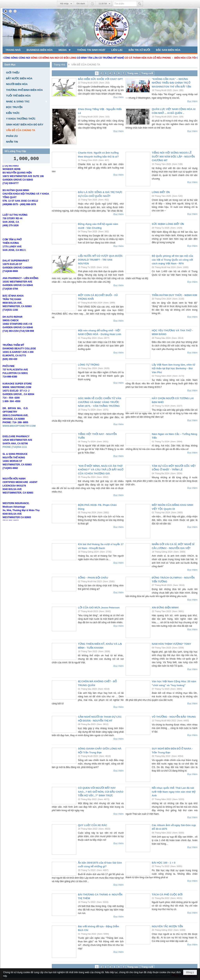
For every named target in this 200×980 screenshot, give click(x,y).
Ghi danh (81, 4)
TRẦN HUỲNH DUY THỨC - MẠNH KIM (174, 295)
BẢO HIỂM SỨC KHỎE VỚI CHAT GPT (100, 79)
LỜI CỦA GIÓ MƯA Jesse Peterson (99, 608)
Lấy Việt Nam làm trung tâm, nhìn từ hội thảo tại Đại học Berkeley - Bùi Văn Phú (173, 368)
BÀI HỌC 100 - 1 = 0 (164, 863)
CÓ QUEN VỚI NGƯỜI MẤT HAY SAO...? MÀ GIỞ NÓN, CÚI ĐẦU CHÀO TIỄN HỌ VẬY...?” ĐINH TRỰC (101, 792)
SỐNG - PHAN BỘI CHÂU (93, 578)
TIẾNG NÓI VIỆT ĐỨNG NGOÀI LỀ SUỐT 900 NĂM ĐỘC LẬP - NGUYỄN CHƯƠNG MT (173, 156)
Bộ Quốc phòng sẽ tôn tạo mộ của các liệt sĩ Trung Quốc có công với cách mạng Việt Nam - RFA (172, 260)
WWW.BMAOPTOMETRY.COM (19, 433)
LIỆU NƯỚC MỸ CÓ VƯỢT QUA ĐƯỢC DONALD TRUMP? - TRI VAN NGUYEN (100, 260)
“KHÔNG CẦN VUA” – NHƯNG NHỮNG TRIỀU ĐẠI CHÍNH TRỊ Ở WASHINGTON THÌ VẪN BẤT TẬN (171, 83)
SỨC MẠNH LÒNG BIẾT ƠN (168, 224)
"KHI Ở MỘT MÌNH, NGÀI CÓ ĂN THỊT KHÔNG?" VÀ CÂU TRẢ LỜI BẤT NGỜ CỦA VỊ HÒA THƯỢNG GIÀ (101, 470)
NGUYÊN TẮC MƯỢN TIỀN (167, 926)
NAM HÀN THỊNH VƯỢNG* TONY (171, 644)
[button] (65, 50)
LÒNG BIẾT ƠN (161, 192)
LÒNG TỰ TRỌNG (89, 365)
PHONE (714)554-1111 (15, 454)
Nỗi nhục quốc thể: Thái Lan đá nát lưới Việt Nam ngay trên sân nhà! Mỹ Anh (174, 792)
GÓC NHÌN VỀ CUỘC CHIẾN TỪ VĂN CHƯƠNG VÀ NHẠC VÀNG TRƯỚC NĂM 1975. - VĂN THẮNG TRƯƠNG (100, 402)
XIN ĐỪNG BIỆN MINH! (165, 608)
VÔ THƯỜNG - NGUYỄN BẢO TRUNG (174, 717)
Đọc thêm (119, 97)
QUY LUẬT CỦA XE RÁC (92, 825)
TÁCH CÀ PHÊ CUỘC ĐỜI (167, 895)
